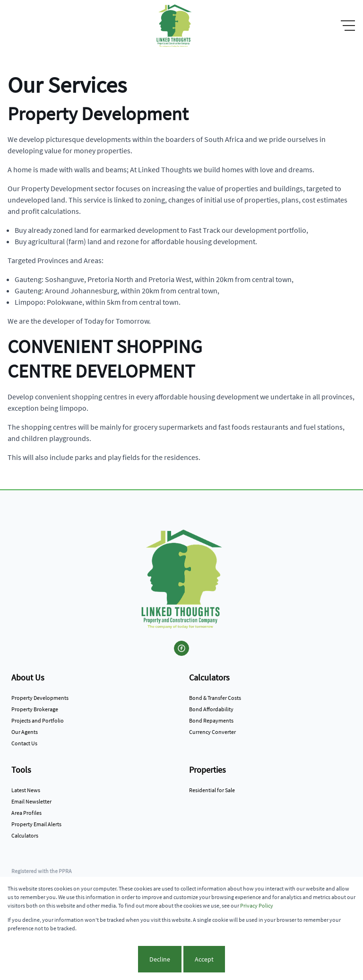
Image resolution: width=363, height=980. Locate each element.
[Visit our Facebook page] (181, 648)
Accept (204, 959)
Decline (160, 959)
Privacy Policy (257, 905)
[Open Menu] (348, 26)
